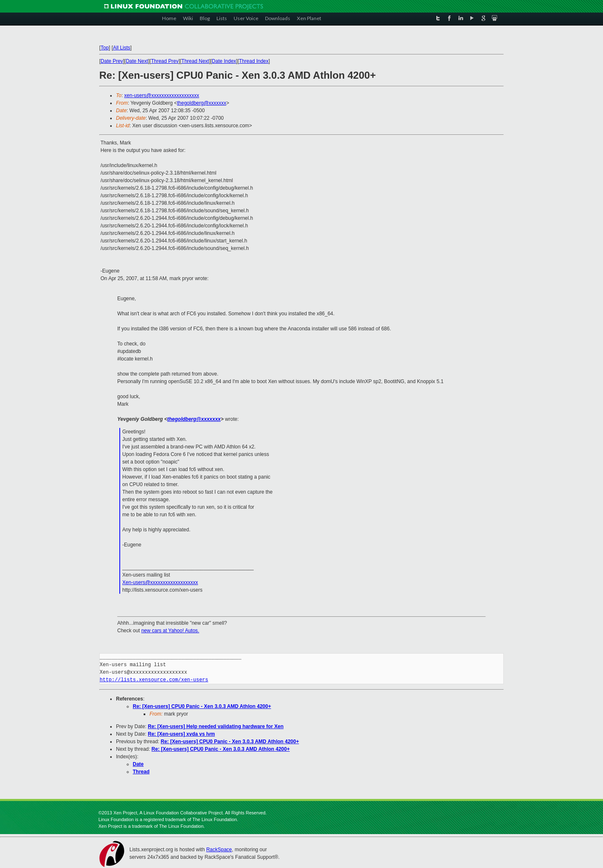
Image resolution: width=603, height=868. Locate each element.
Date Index (224, 61)
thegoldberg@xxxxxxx (202, 103)
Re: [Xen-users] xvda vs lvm (181, 734)
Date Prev (112, 61)
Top (104, 48)
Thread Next (195, 61)
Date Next (137, 61)
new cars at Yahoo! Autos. (170, 631)
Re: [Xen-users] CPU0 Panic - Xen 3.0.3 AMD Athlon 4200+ (202, 706)
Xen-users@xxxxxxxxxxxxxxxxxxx (160, 582)
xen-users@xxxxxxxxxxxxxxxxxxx (162, 95)
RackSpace (219, 850)
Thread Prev (165, 61)
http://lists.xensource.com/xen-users (154, 680)
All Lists (122, 48)
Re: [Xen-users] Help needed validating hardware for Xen (216, 726)
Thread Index (254, 61)
